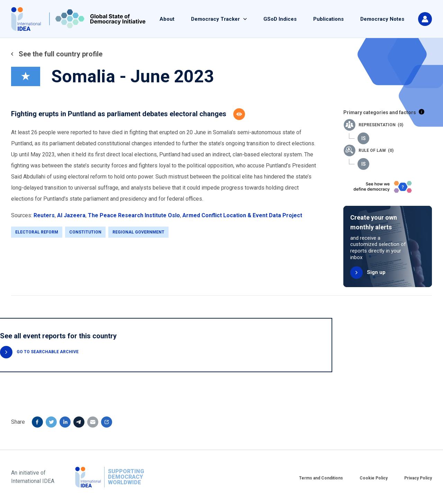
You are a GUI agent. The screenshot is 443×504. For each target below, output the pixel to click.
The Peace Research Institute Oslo (134, 215)
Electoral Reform (37, 232)
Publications (328, 19)
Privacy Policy (418, 478)
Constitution (85, 232)
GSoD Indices (280, 19)
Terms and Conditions (321, 478)
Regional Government (138, 232)
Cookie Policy (374, 478)
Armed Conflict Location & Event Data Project (242, 215)
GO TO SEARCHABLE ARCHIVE (48, 352)
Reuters (44, 215)
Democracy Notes (382, 19)
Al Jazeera (71, 215)
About (167, 19)
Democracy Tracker (215, 19)
